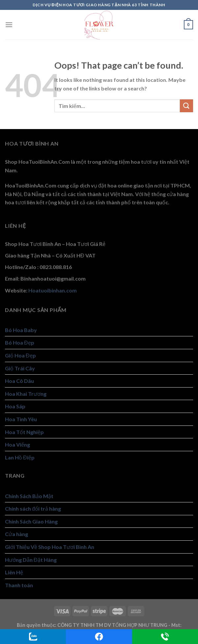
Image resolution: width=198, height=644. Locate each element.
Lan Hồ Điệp (20, 457)
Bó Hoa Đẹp (20, 342)
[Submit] (186, 106)
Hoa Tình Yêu (21, 419)
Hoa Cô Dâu (19, 381)
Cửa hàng (16, 534)
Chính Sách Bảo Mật (29, 496)
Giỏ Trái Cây (20, 368)
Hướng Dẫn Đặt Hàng (31, 560)
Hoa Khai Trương (26, 394)
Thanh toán (19, 585)
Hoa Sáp (15, 406)
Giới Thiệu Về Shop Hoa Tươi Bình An (50, 547)
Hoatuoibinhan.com (53, 290)
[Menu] (9, 25)
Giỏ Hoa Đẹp (20, 355)
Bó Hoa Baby (21, 330)
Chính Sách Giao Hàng (31, 521)
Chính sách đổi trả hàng (33, 508)
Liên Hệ (14, 572)
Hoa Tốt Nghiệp (24, 432)
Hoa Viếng (17, 444)
